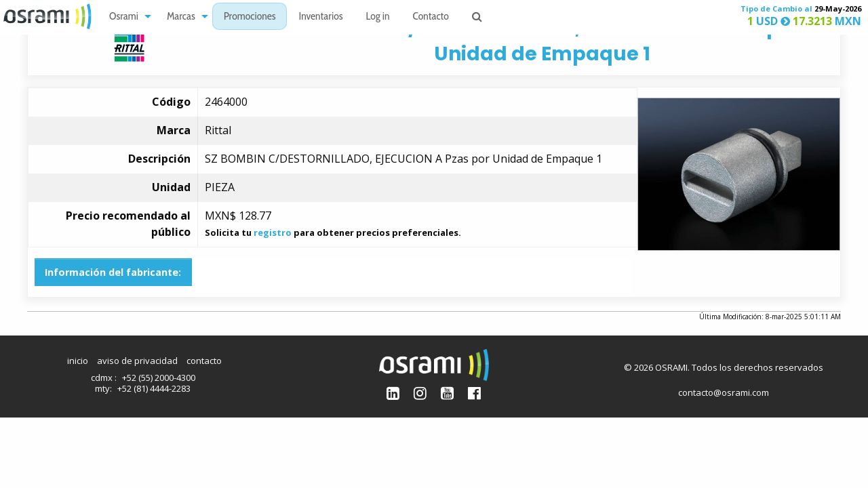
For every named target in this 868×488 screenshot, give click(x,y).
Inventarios (320, 17)
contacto (204, 361)
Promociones (250, 17)
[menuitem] (126, 17)
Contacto (431, 17)
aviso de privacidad (137, 361)
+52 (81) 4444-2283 (154, 388)
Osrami (124, 17)
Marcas (181, 17)
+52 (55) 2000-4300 (159, 378)
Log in (378, 17)
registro (273, 232)
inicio (78, 361)
